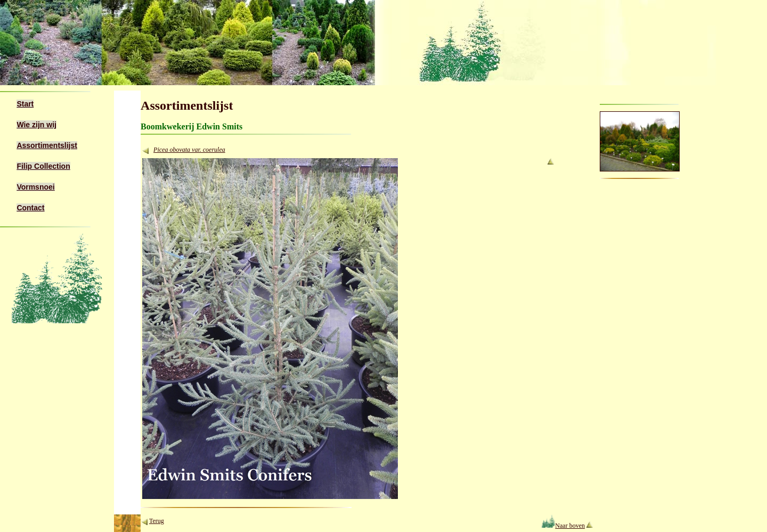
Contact (30, 208)
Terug (157, 521)
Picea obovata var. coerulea (189, 150)
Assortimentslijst (47, 145)
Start (25, 104)
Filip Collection (43, 166)
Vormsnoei (35, 187)
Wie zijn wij (36, 125)
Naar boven (563, 526)
